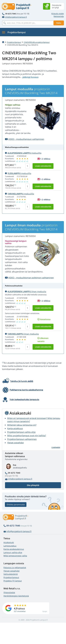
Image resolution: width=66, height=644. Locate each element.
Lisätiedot (56, 447)
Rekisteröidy (59, 16)
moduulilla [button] (23, 153)
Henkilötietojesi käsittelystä (16, 596)
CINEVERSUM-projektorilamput (37, 42)
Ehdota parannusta (16, 504)
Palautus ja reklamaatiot (15, 567)
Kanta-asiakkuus (15, 428)
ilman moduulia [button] (26, 291)
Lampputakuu (10, 546)
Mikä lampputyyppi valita (15, 556)
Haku (59, 23)
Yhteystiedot (9, 592)
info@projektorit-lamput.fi (14, 17)
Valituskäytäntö (11, 574)
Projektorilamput (14, 42)
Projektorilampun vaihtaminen (22, 439)
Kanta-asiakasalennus (14, 549)
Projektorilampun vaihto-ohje (21, 432)
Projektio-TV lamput (13, 581)
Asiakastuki (9, 542)
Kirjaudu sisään (58, 14)
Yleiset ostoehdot (15, 443)
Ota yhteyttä (33, 485)
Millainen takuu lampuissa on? (22, 425)
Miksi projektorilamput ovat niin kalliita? (27, 435)
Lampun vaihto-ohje (13, 552)
